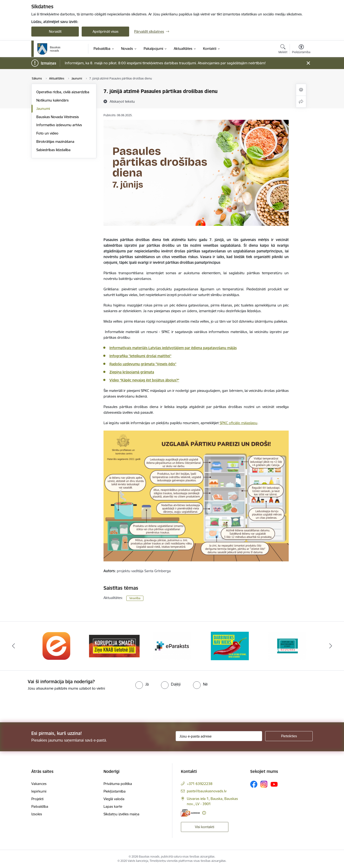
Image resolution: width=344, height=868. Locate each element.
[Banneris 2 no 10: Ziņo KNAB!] (114, 646)
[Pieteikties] (289, 736)
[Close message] (308, 63)
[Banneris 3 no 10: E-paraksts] (172, 646)
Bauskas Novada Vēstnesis (58, 117)
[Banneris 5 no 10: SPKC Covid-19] (287, 646)
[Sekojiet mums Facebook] (254, 784)
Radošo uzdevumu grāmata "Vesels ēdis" (143, 364)
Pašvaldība (40, 806)
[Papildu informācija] (204, 813)
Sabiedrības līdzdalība (53, 150)
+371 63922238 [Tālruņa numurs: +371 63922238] (200, 784)
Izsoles (37, 814)
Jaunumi (43, 109)
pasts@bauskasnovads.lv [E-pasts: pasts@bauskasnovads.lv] (207, 791)
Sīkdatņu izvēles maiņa (121, 814)
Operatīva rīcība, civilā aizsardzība (63, 92)
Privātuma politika (118, 784)
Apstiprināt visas (106, 31)
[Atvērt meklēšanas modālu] (283, 50)
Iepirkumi (39, 791)
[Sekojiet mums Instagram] (264, 784)
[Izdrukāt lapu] (301, 90)
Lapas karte (113, 806)
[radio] (142, 684)
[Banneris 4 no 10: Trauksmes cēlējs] (230, 646)
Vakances (39, 784)
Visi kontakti (205, 827)
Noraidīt (55, 31)
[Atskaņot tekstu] (122, 101)
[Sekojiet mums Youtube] (274, 784)
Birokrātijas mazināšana (55, 142)
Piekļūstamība (115, 791)
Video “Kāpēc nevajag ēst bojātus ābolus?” (144, 380)
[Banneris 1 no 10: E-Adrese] (57, 646)
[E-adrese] (190, 813)
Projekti (37, 799)
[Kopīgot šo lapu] (301, 102)
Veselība (135, 598)
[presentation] (40, 705)
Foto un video (47, 133)
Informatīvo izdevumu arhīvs (59, 125)
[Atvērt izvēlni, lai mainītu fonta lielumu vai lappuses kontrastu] (301, 50)
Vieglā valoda (114, 799)
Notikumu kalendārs (52, 100)
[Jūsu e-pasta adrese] (219, 736)
